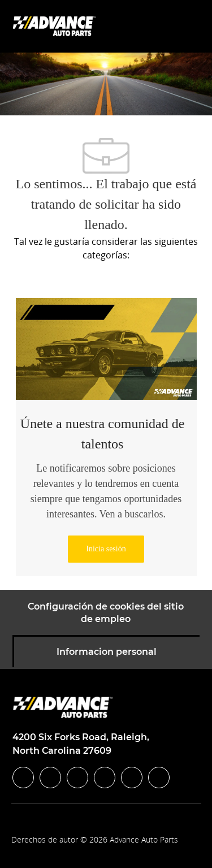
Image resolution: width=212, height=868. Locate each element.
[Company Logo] (55, 26)
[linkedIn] (50, 778)
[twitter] (77, 778)
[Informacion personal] (107, 652)
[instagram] (105, 778)
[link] (106, 549)
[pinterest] (159, 778)
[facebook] (23, 778)
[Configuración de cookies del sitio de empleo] (106, 613)
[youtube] (132, 778)
